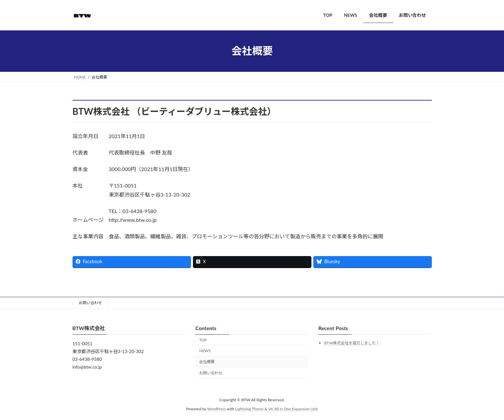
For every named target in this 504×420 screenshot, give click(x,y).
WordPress (216, 409)
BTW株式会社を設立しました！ (352, 343)
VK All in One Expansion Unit (293, 409)
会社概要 (207, 362)
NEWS (205, 350)
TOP (203, 340)
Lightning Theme (250, 409)
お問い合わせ (90, 303)
